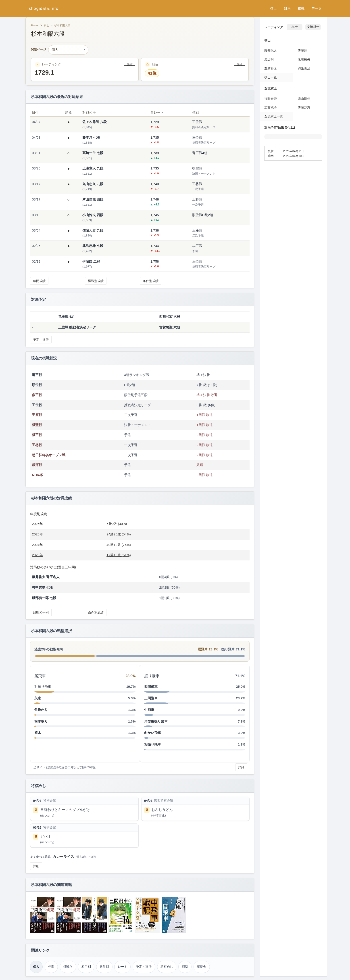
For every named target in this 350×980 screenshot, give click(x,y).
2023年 (37, 555)
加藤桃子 (271, 107)
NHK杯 (37, 475)
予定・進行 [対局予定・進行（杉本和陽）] (144, 967)
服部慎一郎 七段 (44, 598)
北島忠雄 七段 (93, 246)
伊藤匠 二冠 (91, 261)
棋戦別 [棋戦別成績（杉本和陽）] (68, 967)
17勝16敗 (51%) (119, 555)
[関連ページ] (68, 50)
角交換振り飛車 (156, 721)
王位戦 (37, 405)
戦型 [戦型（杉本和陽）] (185, 967)
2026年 (37, 524)
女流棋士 (313, 27)
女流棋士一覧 (274, 116)
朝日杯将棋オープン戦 (49, 455)
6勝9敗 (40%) (117, 524)
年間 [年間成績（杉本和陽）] (51, 967)
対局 (287, 8)
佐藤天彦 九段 (93, 230)
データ (317, 8)
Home (35, 25)
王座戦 (37, 415)
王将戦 (37, 445)
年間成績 (39, 281)
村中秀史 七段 (42, 587)
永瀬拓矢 (304, 59)
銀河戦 (37, 465)
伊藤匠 (302, 50)
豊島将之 (271, 68)
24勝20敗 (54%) (119, 534)
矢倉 (38, 698)
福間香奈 (271, 98)
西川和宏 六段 (170, 317)
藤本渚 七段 (91, 137)
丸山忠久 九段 (93, 184)
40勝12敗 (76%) (119, 545)
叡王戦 (37, 395)
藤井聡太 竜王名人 (46, 577)
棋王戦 (37, 435)
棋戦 (301, 8)
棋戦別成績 (96, 281)
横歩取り (41, 721)
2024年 (37, 545)
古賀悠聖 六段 (170, 327)
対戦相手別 (41, 612)
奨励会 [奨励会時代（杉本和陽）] (202, 967)
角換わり (41, 710)
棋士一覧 (271, 77)
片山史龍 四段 (93, 199)
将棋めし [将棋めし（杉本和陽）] (167, 967)
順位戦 (37, 385)
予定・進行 (41, 340)
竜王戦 (37, 375)
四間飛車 (151, 686)
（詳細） (129, 64)
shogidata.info (44, 8)
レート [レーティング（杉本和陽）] (123, 967)
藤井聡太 (271, 50)
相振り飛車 (153, 744)
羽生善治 (304, 68)
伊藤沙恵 (304, 107)
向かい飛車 (153, 733)
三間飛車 (151, 698)
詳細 (241, 767)
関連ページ (39, 50)
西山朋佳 (304, 98)
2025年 (37, 534)
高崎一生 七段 (93, 153)
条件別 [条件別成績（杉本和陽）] (104, 967)
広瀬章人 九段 (93, 168)
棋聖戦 (37, 425)
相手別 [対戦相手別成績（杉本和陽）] (86, 967)
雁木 (38, 733)
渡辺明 (269, 59)
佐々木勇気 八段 (95, 122)
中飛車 (149, 710)
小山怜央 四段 (93, 215)
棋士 (273, 8)
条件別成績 (151, 281)
